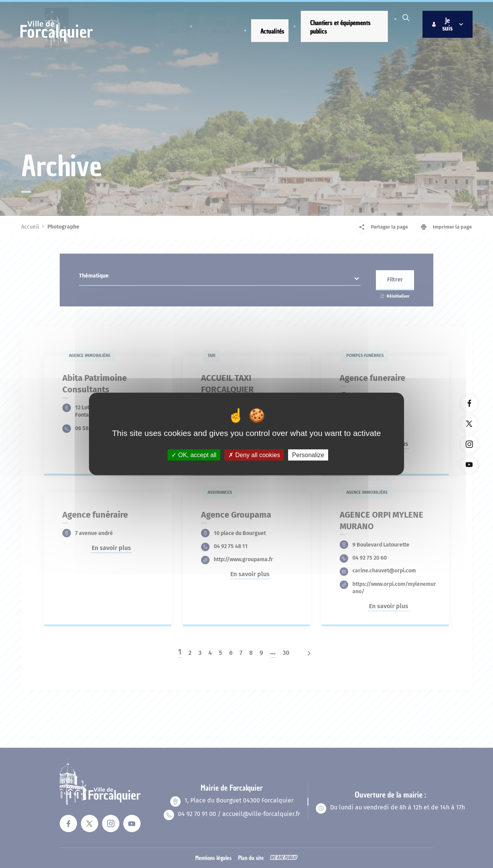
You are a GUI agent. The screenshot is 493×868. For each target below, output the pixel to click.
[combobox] (220, 278)
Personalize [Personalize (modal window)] (308, 455)
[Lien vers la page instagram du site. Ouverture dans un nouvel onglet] (469, 444)
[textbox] (220, 278)
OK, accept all (194, 455)
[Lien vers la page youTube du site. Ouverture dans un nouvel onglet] (469, 465)
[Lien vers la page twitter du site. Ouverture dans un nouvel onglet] (469, 424)
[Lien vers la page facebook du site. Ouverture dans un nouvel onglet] (469, 403)
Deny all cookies (254, 455)
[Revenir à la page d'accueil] (58, 48)
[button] (168, 34)
